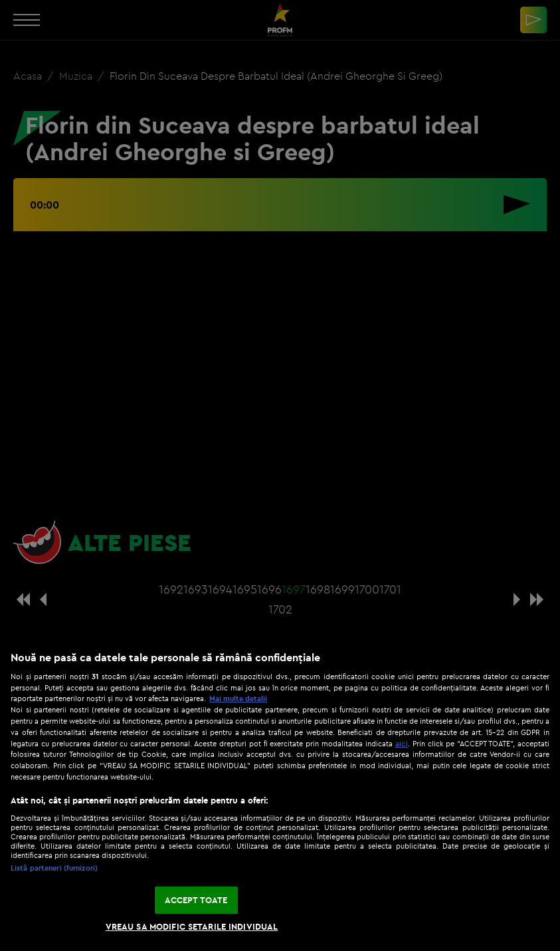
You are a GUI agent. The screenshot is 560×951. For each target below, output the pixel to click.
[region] (280, 794)
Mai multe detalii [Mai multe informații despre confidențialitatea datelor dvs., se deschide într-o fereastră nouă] (238, 698)
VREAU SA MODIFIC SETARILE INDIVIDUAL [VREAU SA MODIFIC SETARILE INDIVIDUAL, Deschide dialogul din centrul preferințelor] (192, 926)
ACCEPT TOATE (196, 900)
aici (402, 743)
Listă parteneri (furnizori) (54, 868)
